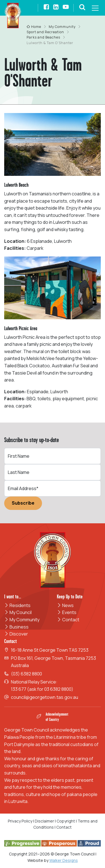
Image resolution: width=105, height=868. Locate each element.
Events (67, 612)
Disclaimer (44, 821)
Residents (17, 605)
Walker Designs (64, 860)
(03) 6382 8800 (26, 674)
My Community (22, 620)
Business (16, 627)
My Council (18, 612)
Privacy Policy (20, 821)
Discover (16, 634)
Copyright (66, 821)
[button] (82, 8)
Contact (68, 620)
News (65, 605)
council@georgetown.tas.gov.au (45, 697)
